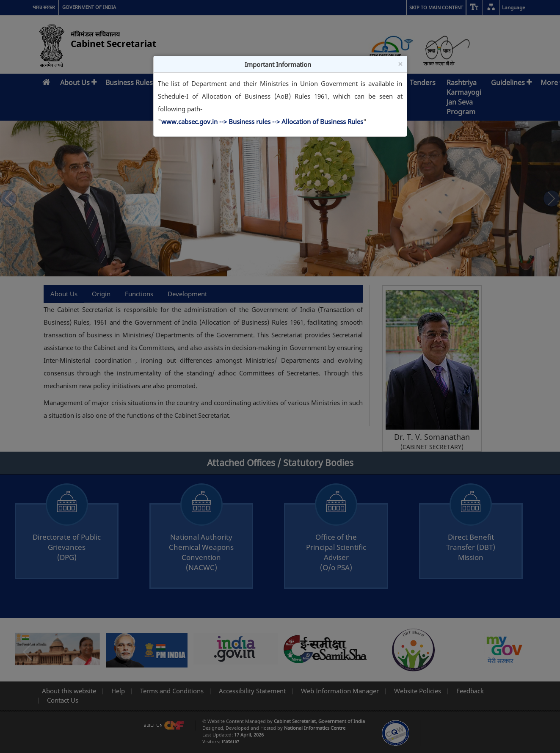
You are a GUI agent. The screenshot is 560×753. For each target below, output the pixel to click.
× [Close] (400, 64)
